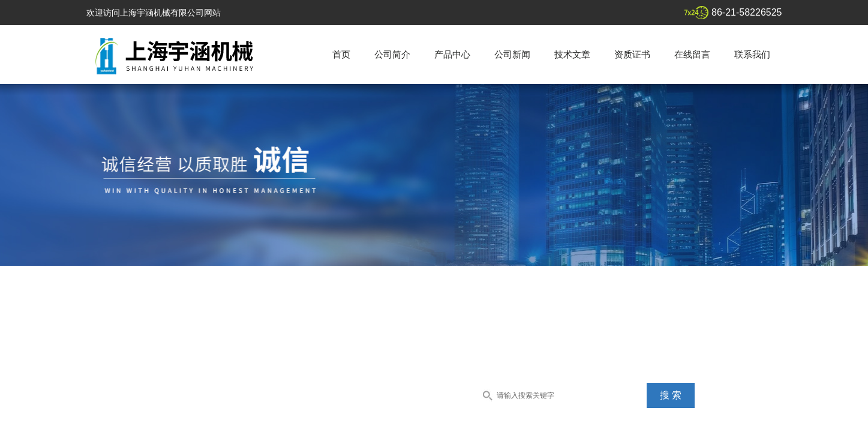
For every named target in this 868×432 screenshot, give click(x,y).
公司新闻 (512, 54)
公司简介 (392, 54)
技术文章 (572, 54)
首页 (341, 54)
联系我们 (752, 54)
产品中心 (452, 54)
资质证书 (632, 54)
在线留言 (692, 54)
